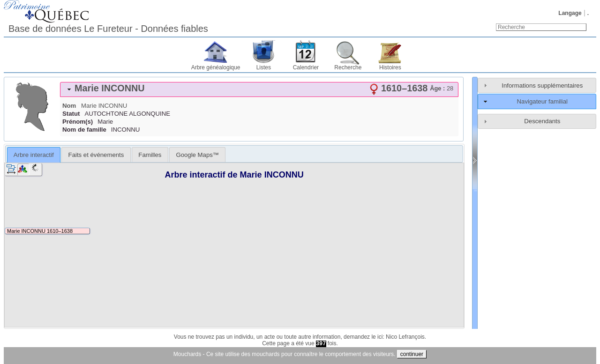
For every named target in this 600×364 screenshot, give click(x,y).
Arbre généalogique (216, 67)
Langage (570, 13)
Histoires (390, 67)
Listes (264, 67)
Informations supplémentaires (542, 85)
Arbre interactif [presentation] (34, 155)
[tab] (259, 89)
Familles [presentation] (150, 155)
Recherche (348, 67)
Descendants (542, 121)
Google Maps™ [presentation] (197, 155)
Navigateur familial (542, 101)
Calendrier (306, 67)
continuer (412, 354)
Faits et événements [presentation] (96, 155)
